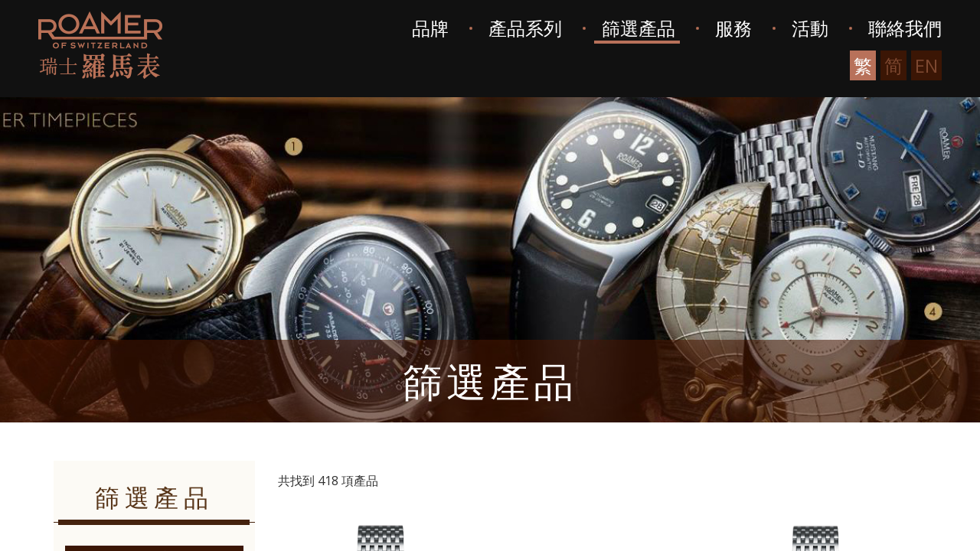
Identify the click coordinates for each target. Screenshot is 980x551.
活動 (810, 28)
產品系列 (525, 28)
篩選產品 (639, 28)
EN (926, 65)
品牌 (430, 28)
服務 (733, 28)
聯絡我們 (905, 28)
